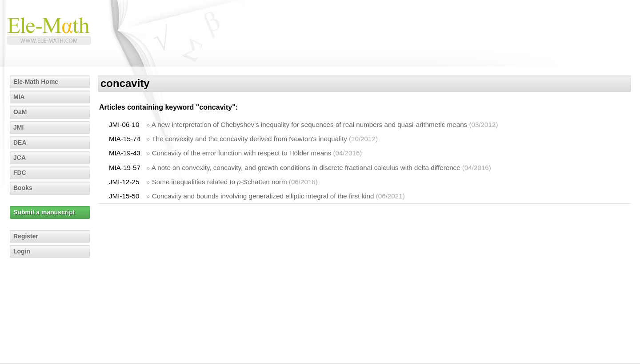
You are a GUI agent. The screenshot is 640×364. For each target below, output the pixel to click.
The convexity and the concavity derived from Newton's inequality (249, 139)
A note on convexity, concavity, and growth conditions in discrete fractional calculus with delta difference (306, 168)
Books (23, 188)
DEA (20, 142)
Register (26, 236)
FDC (20, 173)
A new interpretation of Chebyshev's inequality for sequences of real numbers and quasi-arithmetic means (309, 125)
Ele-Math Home (36, 82)
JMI (18, 127)
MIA (19, 97)
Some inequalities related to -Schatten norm (220, 182)
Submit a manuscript (44, 212)
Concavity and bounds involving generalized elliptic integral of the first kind (263, 196)
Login (22, 251)
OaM (20, 112)
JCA (20, 158)
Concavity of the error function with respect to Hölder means (242, 153)
